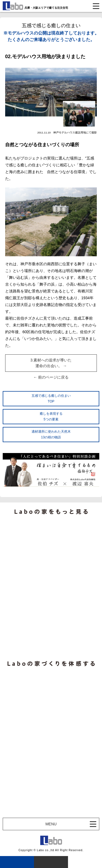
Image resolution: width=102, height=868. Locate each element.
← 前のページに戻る (51, 377)
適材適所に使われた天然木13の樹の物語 (51, 434)
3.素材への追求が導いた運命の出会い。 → (51, 363)
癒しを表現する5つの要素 (51, 416)
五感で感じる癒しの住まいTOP (51, 399)
